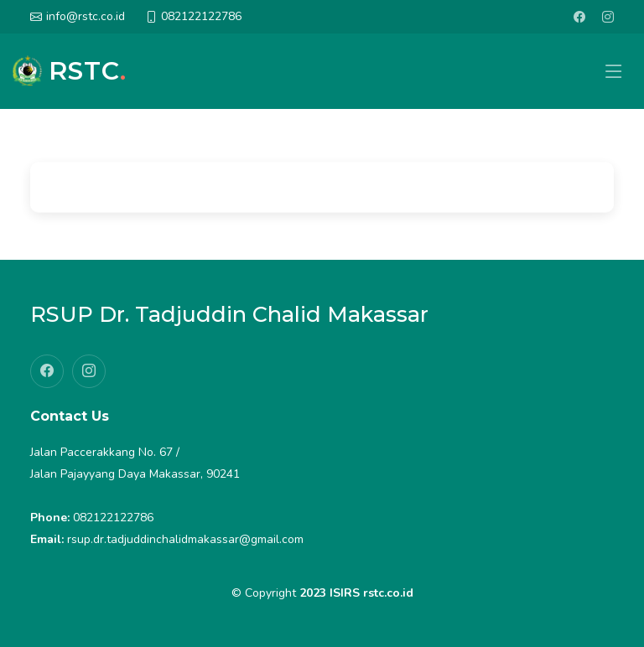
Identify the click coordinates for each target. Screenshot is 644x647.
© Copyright (322, 593)
